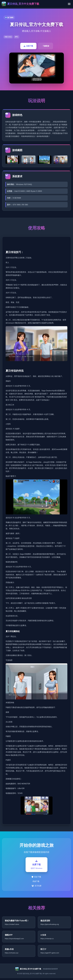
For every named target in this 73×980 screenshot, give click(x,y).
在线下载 (28, 46)
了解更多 (46, 46)
